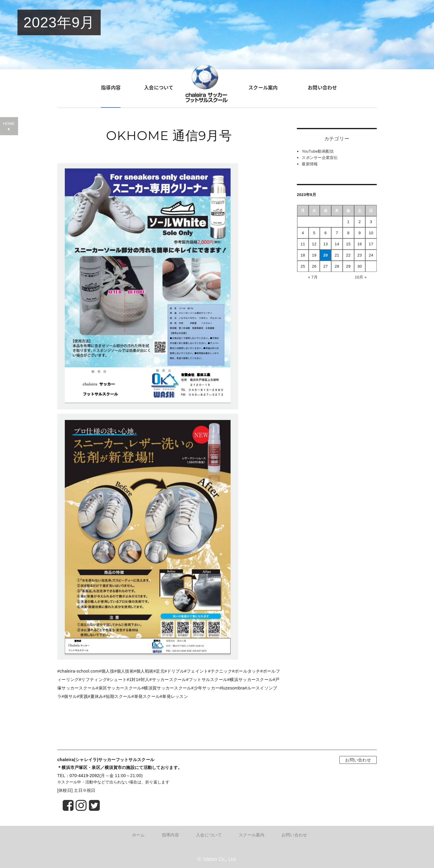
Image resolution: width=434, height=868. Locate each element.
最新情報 (310, 164)
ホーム (138, 835)
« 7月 (313, 277)
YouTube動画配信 (318, 151)
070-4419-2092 (85, 776)
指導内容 (111, 87)
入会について (159, 87)
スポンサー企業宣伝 (320, 158)
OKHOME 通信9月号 (169, 135)
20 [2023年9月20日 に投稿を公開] (326, 255)
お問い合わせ (322, 87)
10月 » (361, 277)
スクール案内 (263, 87)
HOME (9, 124)
